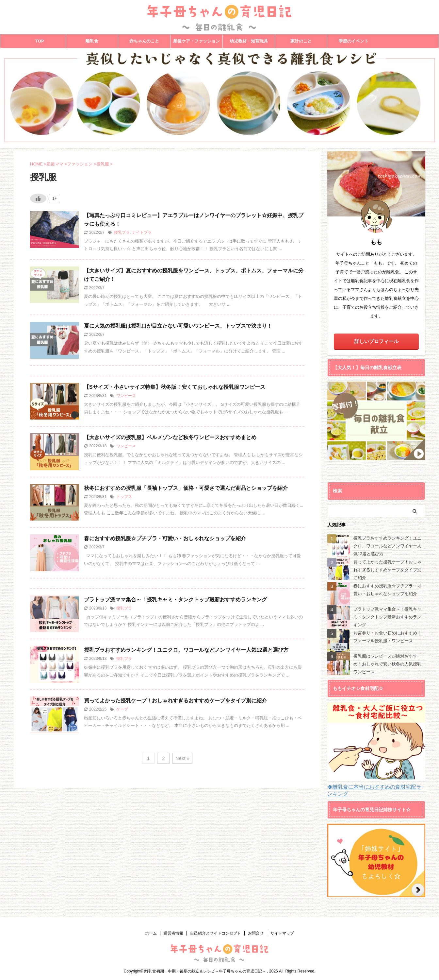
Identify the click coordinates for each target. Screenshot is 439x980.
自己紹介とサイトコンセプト (216, 933)
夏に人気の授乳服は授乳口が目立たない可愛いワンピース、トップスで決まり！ (178, 326)
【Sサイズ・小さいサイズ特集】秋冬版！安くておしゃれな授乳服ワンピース (175, 387)
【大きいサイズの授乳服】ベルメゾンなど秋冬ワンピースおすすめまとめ (170, 437)
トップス (124, 497)
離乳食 (92, 41)
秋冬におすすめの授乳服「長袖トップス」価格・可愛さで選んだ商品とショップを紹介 (186, 488)
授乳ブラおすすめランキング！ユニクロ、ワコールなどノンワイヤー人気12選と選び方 (186, 650)
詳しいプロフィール (376, 341)
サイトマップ (282, 933)
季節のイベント (354, 41)
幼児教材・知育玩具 (249, 41)
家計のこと (301, 41)
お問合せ (256, 933)
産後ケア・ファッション (196, 41)
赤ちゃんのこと (144, 41)
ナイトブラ (142, 232)
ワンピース (126, 396)
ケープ (122, 709)
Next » (182, 758)
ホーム (151, 933)
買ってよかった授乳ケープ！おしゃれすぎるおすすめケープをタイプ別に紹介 (175, 701)
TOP (40, 41)
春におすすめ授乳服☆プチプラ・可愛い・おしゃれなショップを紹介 (165, 538)
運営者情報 (173, 933)
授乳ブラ (122, 232)
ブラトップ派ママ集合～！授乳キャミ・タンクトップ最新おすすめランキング (175, 600)
